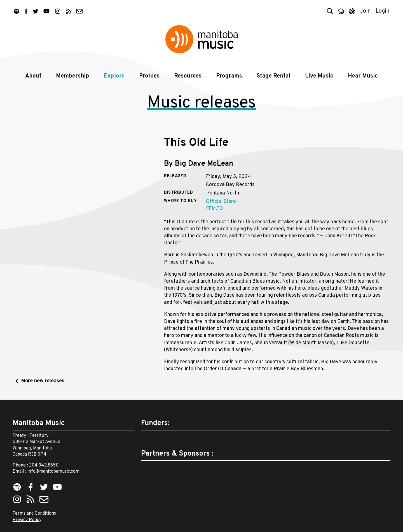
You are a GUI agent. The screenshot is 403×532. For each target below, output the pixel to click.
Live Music (319, 76)
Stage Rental (273, 76)
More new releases (43, 381)
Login (383, 11)
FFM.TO (215, 209)
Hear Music (363, 76)
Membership (72, 76)
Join (365, 11)
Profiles (149, 76)
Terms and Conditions (34, 514)
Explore (114, 76)
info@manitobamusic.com (53, 472)
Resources (188, 76)
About (33, 76)
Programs (229, 76)
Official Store (221, 202)
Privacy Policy (27, 520)
